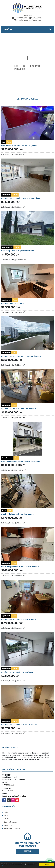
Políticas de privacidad (12, 829)
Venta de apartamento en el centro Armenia (20, 567)
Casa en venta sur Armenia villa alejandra (19, 146)
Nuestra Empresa (10, 822)
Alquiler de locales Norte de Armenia (17, 514)
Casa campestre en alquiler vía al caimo (18, 251)
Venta (6, 816)
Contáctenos (8, 825)
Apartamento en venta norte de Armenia (19, 409)
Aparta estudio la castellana (13, 304)
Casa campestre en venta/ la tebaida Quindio (21, 461)
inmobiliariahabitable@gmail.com (15, 796)
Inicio (6, 812)
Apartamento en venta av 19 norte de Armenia (21, 356)
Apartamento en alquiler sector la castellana (21, 198)
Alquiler (6, 819)
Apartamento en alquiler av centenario (18, 672)
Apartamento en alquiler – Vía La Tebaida (19, 725)
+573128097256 (21, 18)
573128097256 (37, 18)
